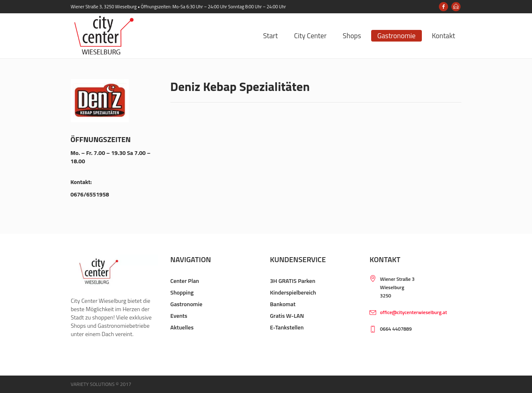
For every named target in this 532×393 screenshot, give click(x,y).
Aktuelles (182, 327)
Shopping (182, 292)
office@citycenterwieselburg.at (413, 312)
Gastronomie (186, 304)
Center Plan (185, 281)
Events (179, 316)
